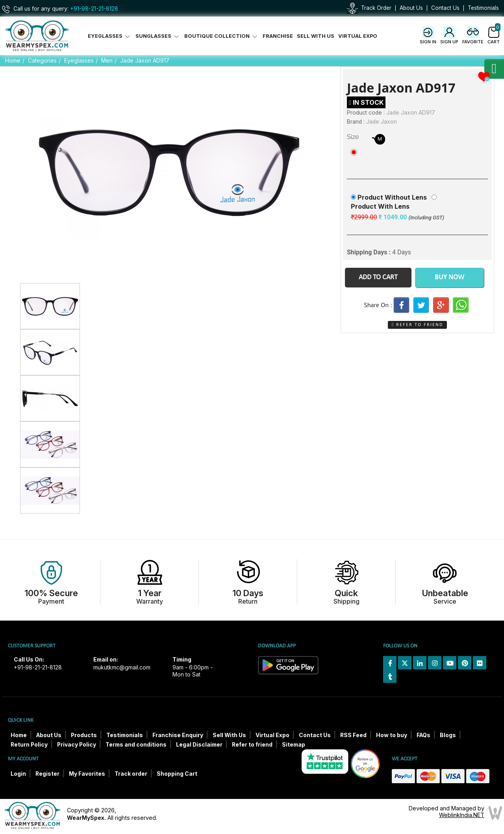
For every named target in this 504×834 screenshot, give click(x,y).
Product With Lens (380, 206)
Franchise (278, 36)
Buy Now (449, 277)
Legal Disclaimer (199, 745)
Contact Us (445, 8)
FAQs (423, 735)
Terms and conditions (136, 745)
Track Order (376, 8)
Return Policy (29, 745)
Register (47, 774)
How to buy (392, 735)
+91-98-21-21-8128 (94, 9)
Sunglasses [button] (158, 36)
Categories (42, 60)
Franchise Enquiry (178, 735)
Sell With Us (316, 36)
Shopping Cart (177, 774)
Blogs (448, 735)
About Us (411, 8)
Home (13, 60)
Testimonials (483, 8)
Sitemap (294, 745)
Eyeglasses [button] (110, 36)
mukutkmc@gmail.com (122, 667)
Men (107, 60)
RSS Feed (353, 735)
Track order (131, 774)
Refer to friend (252, 745)
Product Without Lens (392, 197)
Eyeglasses (79, 60)
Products (84, 735)
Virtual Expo (358, 36)
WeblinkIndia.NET (462, 815)
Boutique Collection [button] (221, 36)
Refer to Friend (417, 325)
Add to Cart (378, 277)
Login (18, 774)
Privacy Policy (77, 745)
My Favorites (87, 774)
